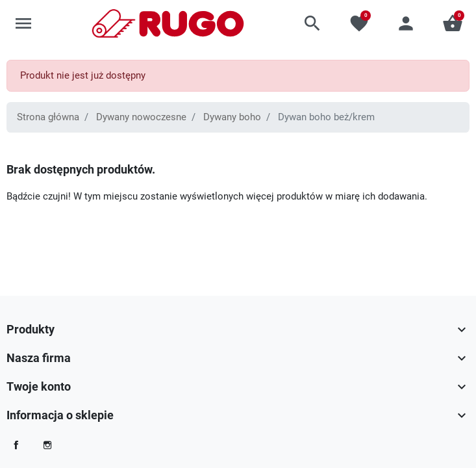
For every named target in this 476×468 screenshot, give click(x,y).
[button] (312, 23)
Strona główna (48, 117)
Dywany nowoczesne (141, 117)
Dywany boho (232, 117)
